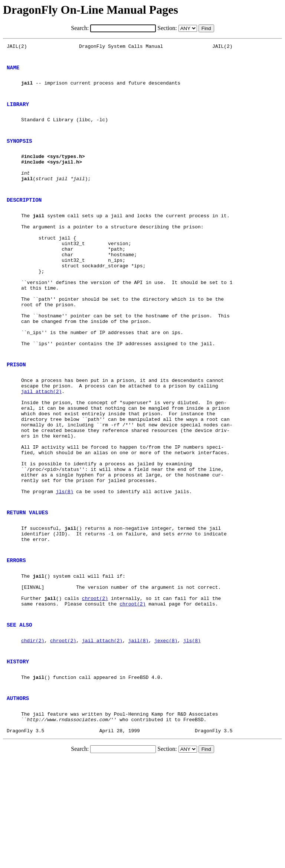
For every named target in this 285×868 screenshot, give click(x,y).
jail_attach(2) (41, 447)
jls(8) (65, 567)
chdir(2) (33, 737)
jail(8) (139, 737)
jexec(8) (166, 737)
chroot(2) (95, 689)
